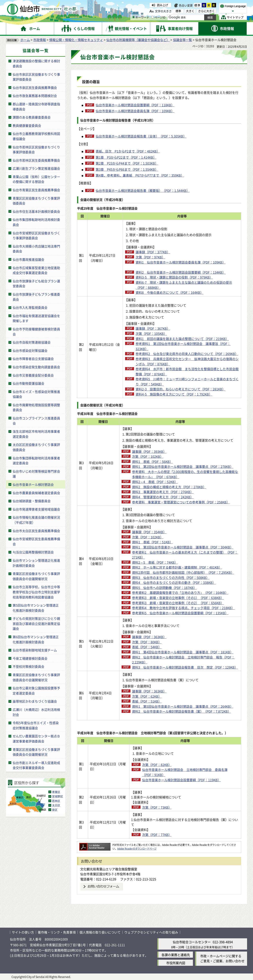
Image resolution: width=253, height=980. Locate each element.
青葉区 (56, 792)
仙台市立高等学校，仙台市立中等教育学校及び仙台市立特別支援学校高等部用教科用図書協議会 (36, 592)
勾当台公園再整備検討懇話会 (33, 552)
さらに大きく (206, 11)
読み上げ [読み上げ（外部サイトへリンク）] (162, 5)
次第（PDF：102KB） (148, 456)
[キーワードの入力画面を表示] (134, 17)
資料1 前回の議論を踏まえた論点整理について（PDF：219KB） (182, 339)
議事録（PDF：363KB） (149, 637)
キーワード (141, 17)
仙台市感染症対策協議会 (30, 351)
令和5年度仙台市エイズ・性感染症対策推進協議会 (36, 725)
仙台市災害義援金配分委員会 (33, 375)
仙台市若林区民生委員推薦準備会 (36, 160)
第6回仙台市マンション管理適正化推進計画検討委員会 (36, 639)
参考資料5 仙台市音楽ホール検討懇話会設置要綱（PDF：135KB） (180, 613)
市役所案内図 (176, 963)
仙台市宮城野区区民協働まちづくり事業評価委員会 (36, 236)
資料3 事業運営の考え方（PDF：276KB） (163, 492)
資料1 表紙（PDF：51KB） (152, 542)
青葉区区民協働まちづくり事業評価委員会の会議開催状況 (36, 576)
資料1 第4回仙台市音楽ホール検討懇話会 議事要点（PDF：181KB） (183, 652)
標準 (197, 5)
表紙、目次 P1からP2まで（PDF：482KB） (128, 151)
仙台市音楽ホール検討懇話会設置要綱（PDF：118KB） (135, 105)
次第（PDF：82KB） (157, 765)
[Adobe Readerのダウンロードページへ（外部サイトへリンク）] (95, 845)
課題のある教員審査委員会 (32, 117)
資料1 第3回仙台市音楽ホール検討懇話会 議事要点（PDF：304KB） (183, 547)
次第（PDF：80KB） (147, 642)
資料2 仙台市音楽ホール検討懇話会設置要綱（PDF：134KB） (181, 272)
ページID (158, 17)
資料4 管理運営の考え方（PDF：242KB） (163, 497)
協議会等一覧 (182, 40)
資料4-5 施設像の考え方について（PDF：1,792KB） (174, 394)
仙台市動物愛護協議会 (28, 383)
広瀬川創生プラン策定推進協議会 (36, 168)
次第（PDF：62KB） (147, 696)
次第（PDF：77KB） (157, 835)
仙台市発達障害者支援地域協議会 (36, 509)
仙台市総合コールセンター (192, 942)
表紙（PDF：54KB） (147, 647)
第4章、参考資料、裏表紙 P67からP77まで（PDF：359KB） (140, 175)
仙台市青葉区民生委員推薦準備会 (36, 190)
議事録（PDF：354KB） (149, 532)
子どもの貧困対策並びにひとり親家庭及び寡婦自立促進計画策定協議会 (36, 623)
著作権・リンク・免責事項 (57, 932)
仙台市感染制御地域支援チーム (35, 650)
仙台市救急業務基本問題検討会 (35, 96)
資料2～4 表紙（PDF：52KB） (155, 482)
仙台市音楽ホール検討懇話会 (33, 484)
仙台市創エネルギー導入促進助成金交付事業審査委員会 (36, 765)
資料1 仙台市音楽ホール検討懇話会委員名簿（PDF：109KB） (181, 262)
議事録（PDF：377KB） (153, 252)
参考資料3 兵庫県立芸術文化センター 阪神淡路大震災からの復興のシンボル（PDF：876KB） (187, 361)
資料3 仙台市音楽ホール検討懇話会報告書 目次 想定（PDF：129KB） (185, 667)
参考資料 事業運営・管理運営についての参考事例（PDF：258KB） (181, 502)
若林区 (56, 801)
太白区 (56, 805)
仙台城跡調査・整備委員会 (32, 501)
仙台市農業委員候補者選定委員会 (36, 493)
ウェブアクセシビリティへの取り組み (151, 932)
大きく (190, 11)
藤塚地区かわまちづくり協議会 (35, 701)
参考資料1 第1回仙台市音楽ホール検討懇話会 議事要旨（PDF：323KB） (183, 346)
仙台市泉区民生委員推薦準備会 (35, 88)
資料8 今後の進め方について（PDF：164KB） (169, 292)
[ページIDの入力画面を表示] (152, 17)
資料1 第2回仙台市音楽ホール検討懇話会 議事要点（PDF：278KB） (183, 466)
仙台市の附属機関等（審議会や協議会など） (138, 40)
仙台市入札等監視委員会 (30, 307)
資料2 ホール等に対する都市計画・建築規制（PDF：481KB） (177, 567)
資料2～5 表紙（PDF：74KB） (155, 562)
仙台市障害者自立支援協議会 (33, 359)
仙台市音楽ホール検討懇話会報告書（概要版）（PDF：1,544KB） (143, 190)
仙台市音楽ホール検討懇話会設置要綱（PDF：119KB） (181, 780)
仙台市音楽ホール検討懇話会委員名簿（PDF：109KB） (135, 111)
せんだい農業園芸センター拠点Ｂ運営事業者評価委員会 (36, 739)
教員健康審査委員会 (27, 125)
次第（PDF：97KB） (150, 257)
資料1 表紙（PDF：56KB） (152, 462)
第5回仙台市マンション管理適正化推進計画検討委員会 (36, 608)
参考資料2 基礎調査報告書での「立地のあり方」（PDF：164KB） (180, 593)
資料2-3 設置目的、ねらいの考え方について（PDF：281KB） (180, 389)
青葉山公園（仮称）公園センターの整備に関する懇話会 (36, 179)
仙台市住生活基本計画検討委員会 (36, 211)
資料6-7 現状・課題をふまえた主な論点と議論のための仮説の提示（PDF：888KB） (184, 285)
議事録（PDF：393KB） (149, 451)
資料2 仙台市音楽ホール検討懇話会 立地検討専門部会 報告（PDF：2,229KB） (183, 660)
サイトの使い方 (23, 932)
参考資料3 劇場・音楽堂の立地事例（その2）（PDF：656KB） (178, 603)
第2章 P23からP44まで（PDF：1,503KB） (127, 163)
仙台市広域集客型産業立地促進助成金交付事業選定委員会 (36, 270)
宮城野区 (58, 796)
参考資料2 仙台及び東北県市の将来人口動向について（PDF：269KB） (187, 354)
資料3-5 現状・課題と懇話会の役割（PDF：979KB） (174, 277)
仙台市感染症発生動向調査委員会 (36, 367)
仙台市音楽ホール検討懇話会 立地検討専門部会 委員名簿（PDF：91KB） (185, 772)
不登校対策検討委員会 (28, 666)
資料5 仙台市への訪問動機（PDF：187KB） (164, 588)
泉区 (55, 810)
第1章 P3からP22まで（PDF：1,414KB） (126, 157)
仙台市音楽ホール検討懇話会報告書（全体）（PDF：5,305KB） (141, 136)
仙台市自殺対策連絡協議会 (32, 342)
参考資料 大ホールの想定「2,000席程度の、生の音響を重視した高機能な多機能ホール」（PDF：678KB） (185, 474)
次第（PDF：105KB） (151, 334)
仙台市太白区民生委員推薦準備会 (36, 531)
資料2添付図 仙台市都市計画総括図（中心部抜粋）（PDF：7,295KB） (183, 572)
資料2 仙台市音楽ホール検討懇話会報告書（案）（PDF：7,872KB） (181, 711)
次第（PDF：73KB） (157, 807)
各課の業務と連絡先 (176, 955)
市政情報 (40, 40)
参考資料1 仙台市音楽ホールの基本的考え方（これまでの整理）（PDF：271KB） (185, 555)
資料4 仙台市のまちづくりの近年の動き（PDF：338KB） (174, 582)
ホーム (25, 40)
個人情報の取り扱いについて (100, 932)
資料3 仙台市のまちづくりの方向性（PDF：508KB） (171, 578)
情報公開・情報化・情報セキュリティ (76, 40)
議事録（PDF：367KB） (153, 328)
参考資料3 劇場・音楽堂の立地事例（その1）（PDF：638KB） (178, 598)
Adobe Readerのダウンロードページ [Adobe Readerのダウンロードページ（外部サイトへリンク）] (137, 849)
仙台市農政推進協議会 (28, 259)
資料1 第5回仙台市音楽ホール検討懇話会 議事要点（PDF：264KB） (183, 706)
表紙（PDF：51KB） (147, 701)
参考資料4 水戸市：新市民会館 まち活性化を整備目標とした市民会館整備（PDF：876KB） (187, 371)
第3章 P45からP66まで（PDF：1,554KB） (127, 169)
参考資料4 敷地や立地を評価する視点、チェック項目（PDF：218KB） (183, 608)
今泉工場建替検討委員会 (30, 658)
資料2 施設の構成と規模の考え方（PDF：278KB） (169, 487)
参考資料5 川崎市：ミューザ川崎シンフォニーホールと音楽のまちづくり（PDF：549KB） (187, 382)
